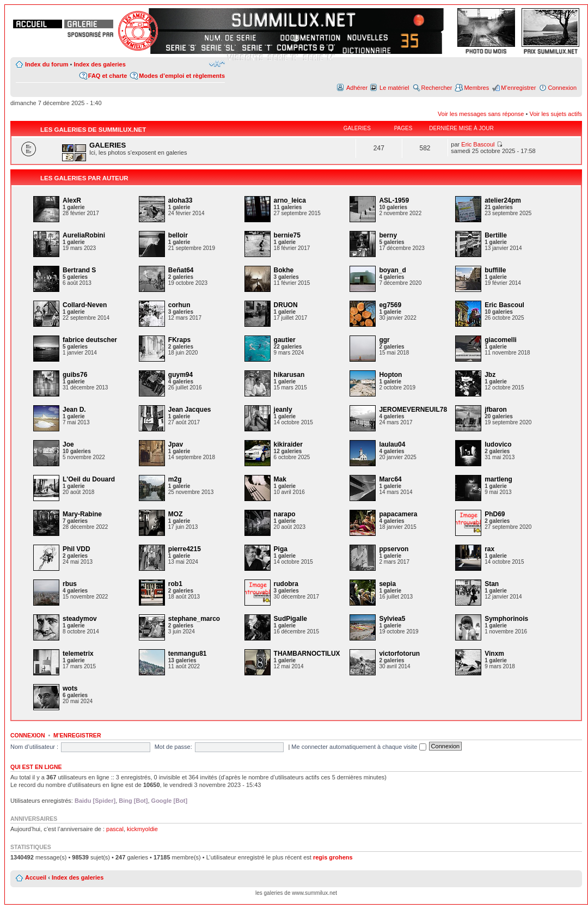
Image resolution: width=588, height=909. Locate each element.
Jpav (176, 444)
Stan (492, 584)
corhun (179, 305)
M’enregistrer (518, 88)
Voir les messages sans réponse (481, 114)
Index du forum (47, 64)
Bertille (496, 235)
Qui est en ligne (36, 767)
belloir (178, 235)
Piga (281, 549)
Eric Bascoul (478, 144)
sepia (387, 584)
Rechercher (437, 88)
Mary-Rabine (82, 514)
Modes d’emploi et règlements (182, 76)
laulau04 (392, 444)
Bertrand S (79, 270)
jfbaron (496, 410)
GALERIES (108, 145)
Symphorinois (506, 619)
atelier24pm (503, 200)
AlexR (72, 200)
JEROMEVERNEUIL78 (413, 410)
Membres (476, 88)
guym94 (180, 375)
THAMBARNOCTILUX (307, 654)
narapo (285, 514)
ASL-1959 (394, 200)
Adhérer (357, 88)
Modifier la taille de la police (217, 64)
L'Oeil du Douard (89, 479)
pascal (115, 829)
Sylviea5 (392, 619)
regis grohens (333, 857)
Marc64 (390, 479)
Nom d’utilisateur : (34, 747)
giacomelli (501, 340)
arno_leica (290, 200)
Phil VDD (76, 549)
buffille (495, 270)
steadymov (80, 619)
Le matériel (394, 88)
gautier (285, 340)
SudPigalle (290, 619)
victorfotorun (399, 654)
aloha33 (180, 200)
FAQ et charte (108, 76)
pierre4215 (185, 549)
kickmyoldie (142, 829)
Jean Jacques (190, 410)
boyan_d (392, 270)
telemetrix (78, 654)
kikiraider (288, 444)
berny (388, 235)
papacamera (398, 514)
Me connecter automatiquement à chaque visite (359, 747)
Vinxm (494, 654)
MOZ (176, 514)
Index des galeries (99, 64)
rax (489, 549)
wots (70, 688)
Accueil (36, 877)
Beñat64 (181, 270)
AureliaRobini (84, 235)
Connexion (562, 88)
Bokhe (284, 270)
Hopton (390, 375)
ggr (384, 340)
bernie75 (287, 235)
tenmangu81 (188, 654)
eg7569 (390, 305)
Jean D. (74, 410)
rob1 (175, 584)
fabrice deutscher (90, 340)
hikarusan (289, 375)
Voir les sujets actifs (556, 114)
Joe (68, 444)
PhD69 (495, 514)
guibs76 (75, 375)
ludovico (498, 444)
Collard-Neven (85, 305)
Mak (280, 479)
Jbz (490, 375)
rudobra (286, 584)
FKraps (179, 340)
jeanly (283, 410)
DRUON (286, 305)
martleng (498, 479)
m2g (175, 479)
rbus (70, 584)
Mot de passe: (173, 747)
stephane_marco (194, 619)
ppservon (394, 549)
